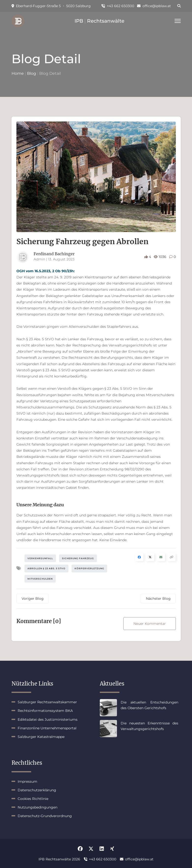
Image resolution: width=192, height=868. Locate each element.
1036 (160, 257)
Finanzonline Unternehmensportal (47, 728)
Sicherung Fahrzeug (78, 558)
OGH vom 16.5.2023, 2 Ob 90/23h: (46, 271)
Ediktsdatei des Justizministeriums (48, 719)
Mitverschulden (40, 579)
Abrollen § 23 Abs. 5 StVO (46, 568)
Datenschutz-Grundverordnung (45, 816)
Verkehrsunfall (40, 558)
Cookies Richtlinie (33, 799)
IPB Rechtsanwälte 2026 (59, 859)
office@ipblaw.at (154, 6)
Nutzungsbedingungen (38, 807)
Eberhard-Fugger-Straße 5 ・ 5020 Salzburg (51, 6)
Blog (32, 73)
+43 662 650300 (118, 6)
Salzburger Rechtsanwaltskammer (47, 702)
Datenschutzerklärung (37, 790)
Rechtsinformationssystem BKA (45, 711)
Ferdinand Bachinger (54, 254)
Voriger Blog (33, 599)
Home (18, 73)
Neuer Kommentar (150, 624)
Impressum (27, 781)
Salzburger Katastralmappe (41, 737)
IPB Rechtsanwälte (99, 21)
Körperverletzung (89, 568)
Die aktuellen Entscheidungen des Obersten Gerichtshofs (149, 705)
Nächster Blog (158, 599)
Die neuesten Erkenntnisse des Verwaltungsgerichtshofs (149, 726)
